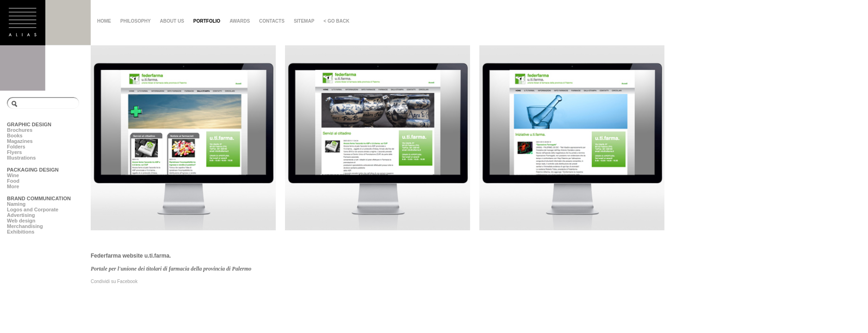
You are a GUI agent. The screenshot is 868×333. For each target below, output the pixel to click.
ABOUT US (172, 21)
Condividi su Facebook (114, 281)
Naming (16, 204)
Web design (21, 221)
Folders (16, 147)
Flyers (14, 152)
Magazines (20, 141)
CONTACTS (272, 21)
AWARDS (240, 21)
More (13, 186)
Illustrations (21, 158)
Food (13, 181)
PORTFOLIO (207, 21)
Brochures (20, 130)
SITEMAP (304, 21)
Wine (13, 175)
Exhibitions (21, 232)
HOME (104, 21)
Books (15, 136)
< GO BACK (336, 21)
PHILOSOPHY (136, 21)
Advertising (21, 215)
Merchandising (25, 226)
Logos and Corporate (33, 210)
